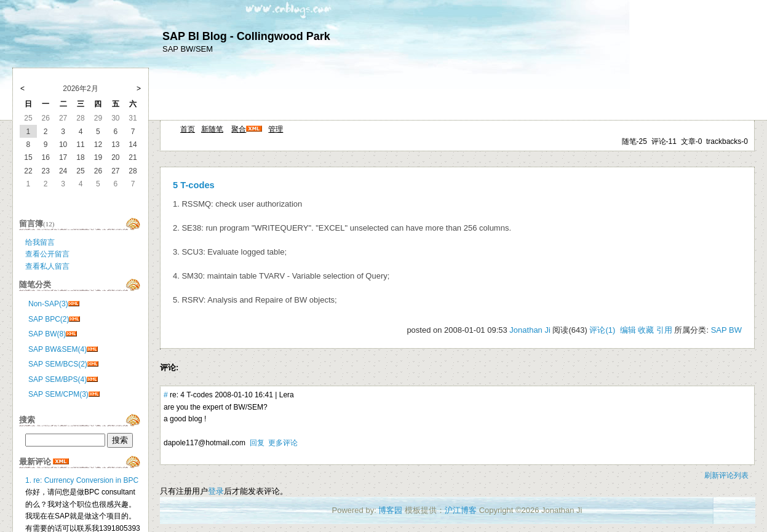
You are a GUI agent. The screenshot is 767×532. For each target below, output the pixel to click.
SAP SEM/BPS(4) (58, 379)
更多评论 (283, 443)
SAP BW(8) (47, 334)
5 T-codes (194, 185)
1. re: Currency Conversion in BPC (82, 480)
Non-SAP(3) (48, 304)
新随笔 (212, 129)
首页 (188, 129)
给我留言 (40, 242)
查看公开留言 (47, 254)
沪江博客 (461, 510)
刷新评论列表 (726, 475)
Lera (287, 395)
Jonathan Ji (530, 330)
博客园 (390, 510)
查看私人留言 (47, 266)
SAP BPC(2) (49, 319)
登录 (216, 491)
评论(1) (602, 330)
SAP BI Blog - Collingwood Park (246, 36)
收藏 (646, 330)
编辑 (628, 330)
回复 (257, 443)
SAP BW (726, 330)
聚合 (239, 129)
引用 (664, 330)
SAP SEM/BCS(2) (58, 364)
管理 (276, 129)
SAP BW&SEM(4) (58, 349)
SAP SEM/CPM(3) (58, 394)
